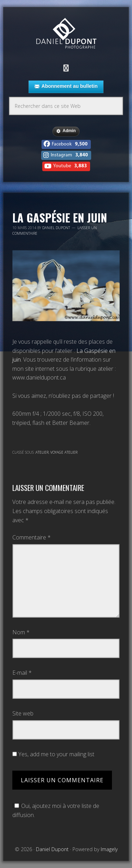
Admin (66, 131)
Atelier (42, 452)
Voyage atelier (64, 452)
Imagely (109, 849)
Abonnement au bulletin (66, 86)
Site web (23, 713)
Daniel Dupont (66, 34)
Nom (21, 632)
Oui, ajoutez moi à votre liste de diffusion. (56, 810)
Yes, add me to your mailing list (53, 754)
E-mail (22, 673)
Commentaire (32, 537)
